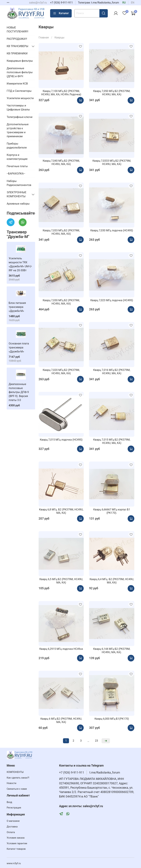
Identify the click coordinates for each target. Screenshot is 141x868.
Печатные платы (17, 166)
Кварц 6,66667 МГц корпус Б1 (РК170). (112, 511)
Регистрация (14, 808)
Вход (9, 802)
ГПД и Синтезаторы (19, 91)
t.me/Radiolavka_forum (105, 773)
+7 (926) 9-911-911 (61, 3)
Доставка (12, 827)
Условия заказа (16, 838)
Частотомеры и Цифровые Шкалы (18, 108)
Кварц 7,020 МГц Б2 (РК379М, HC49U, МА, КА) (61, 372)
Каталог (61, 13)
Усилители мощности (20, 98)
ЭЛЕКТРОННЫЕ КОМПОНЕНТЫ (17, 194)
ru (124, 3)
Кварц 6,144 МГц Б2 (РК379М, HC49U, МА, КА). (112, 651)
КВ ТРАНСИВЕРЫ (17, 46)
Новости (12, 783)
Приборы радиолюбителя (17, 146)
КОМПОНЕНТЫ (15, 772)
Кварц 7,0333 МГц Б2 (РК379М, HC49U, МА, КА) (112, 162)
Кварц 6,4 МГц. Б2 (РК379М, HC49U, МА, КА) (112, 581)
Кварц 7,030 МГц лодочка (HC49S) (112, 230)
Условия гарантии (17, 843)
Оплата (11, 832)
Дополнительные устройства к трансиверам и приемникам (18, 130)
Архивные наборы (18, 204)
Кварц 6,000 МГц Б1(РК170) (112, 719)
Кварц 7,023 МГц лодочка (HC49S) (112, 300)
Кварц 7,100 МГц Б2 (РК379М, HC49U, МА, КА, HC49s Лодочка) (61, 93)
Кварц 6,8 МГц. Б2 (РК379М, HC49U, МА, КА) (61, 511)
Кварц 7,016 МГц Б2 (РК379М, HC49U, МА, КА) (112, 372)
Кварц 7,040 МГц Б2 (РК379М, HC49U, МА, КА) (61, 162)
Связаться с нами (17, 789)
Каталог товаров (16, 849)
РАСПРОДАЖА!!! (17, 39)
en (133, 3)
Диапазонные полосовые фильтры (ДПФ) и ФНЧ (20, 72)
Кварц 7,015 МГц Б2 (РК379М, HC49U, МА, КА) (112, 441)
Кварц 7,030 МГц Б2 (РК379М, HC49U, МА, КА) (61, 302)
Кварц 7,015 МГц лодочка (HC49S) (61, 440)
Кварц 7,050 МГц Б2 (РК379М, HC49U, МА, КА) (112, 93)
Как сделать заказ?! (18, 778)
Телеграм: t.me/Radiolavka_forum (99, 3)
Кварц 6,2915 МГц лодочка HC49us (61, 649)
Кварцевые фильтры (20, 61)
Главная (44, 38)
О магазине (13, 821)
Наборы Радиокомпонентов (19, 183)
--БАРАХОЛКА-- (16, 174)
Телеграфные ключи (20, 117)
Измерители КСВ (17, 84)
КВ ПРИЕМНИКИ (17, 53)
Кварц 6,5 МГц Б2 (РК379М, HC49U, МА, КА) (61, 581)
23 (97, 741)
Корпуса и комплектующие (17, 157)
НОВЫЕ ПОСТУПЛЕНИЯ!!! (17, 30)
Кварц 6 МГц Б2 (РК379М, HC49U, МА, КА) (61, 720)
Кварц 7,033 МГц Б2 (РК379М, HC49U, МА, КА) (61, 232)
